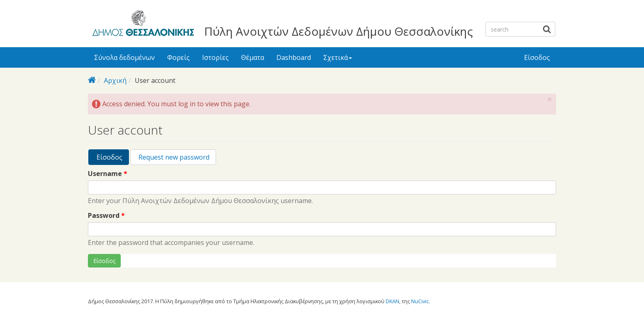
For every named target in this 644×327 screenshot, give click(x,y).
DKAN (392, 301)
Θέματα (253, 57)
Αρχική (115, 80)
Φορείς (178, 57)
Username (108, 174)
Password (106, 216)
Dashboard (294, 57)
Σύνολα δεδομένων (124, 57)
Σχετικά (338, 57)
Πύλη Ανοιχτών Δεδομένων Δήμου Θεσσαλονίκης (338, 31)
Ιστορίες (215, 57)
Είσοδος (537, 57)
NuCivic (420, 301)
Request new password (173, 157)
